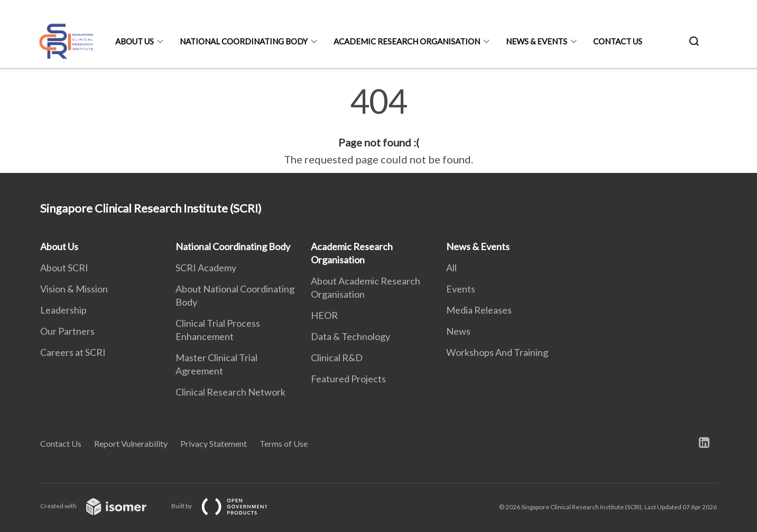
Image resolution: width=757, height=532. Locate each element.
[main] (378, 126)
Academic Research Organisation (407, 41)
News (458, 331)
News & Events (537, 41)
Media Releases (479, 310)
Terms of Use (284, 443)
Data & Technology (350, 336)
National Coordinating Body (244, 41)
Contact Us (618, 41)
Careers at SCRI (73, 352)
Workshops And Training (497, 352)
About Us (135, 41)
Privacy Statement (214, 443)
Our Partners (67, 331)
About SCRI (64, 268)
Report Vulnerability (131, 443)
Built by (228, 506)
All (451, 268)
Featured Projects (348, 379)
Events (461, 289)
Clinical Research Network (230, 392)
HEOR (324, 315)
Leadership (63, 310)
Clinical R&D (337, 357)
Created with (102, 506)
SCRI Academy (206, 268)
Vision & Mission (74, 289)
